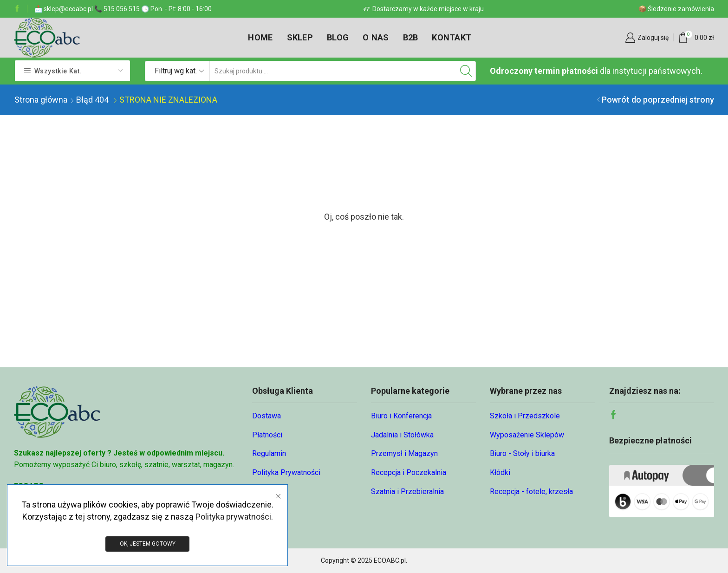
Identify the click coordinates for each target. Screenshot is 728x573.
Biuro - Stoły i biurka (522, 453)
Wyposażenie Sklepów (527, 435)
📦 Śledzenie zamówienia (676, 9)
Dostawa (266, 416)
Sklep (300, 37)
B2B (411, 37)
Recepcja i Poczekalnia (409, 472)
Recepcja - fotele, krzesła (531, 492)
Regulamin (269, 453)
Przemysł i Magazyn (404, 453)
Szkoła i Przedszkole (525, 416)
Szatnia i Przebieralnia (407, 492)
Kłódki (500, 472)
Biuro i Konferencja (401, 416)
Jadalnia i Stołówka (402, 435)
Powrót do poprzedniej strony (658, 100)
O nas (376, 37)
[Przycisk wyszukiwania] (466, 71)
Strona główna (41, 100)
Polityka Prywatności (286, 472)
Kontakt (452, 37)
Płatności (267, 435)
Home (260, 37)
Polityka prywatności (233, 516)
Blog (338, 37)
